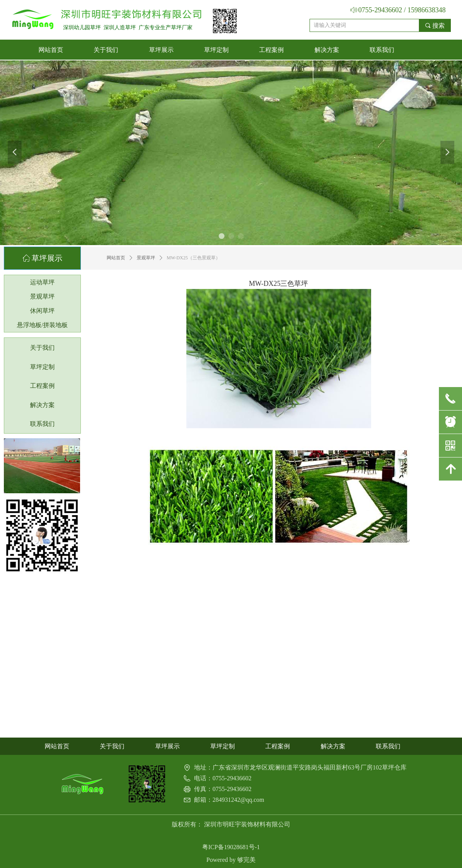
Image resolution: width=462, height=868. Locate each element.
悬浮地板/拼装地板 (42, 325)
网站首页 (116, 258)
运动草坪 (42, 282)
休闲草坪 (42, 311)
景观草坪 (146, 258)
